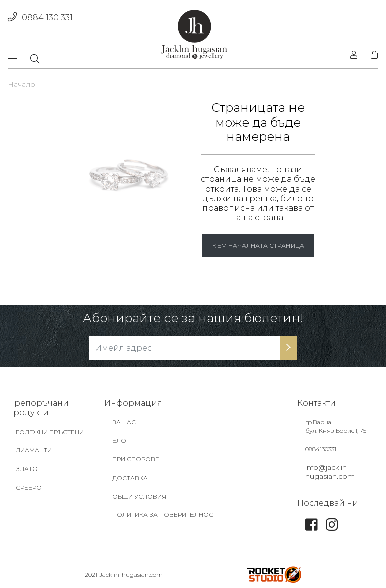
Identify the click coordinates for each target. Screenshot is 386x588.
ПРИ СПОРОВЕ (136, 459)
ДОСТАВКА (130, 478)
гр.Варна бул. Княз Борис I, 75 (336, 426)
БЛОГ (121, 441)
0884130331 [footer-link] (321, 449)
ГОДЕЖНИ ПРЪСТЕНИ (50, 432)
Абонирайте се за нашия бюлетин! (193, 318)
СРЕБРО (29, 487)
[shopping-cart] (371, 55)
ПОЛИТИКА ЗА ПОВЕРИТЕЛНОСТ (164, 514)
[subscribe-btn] (288, 348)
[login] (354, 55)
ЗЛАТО (27, 469)
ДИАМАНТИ (34, 450)
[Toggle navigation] (16, 58)
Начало (21, 84)
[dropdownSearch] (35, 59)
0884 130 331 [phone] (40, 17)
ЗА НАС (124, 422)
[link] (311, 527)
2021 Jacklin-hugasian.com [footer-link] (124, 575)
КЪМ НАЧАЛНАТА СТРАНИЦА (258, 245)
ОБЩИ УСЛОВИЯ (139, 496)
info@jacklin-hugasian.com (330, 472)
